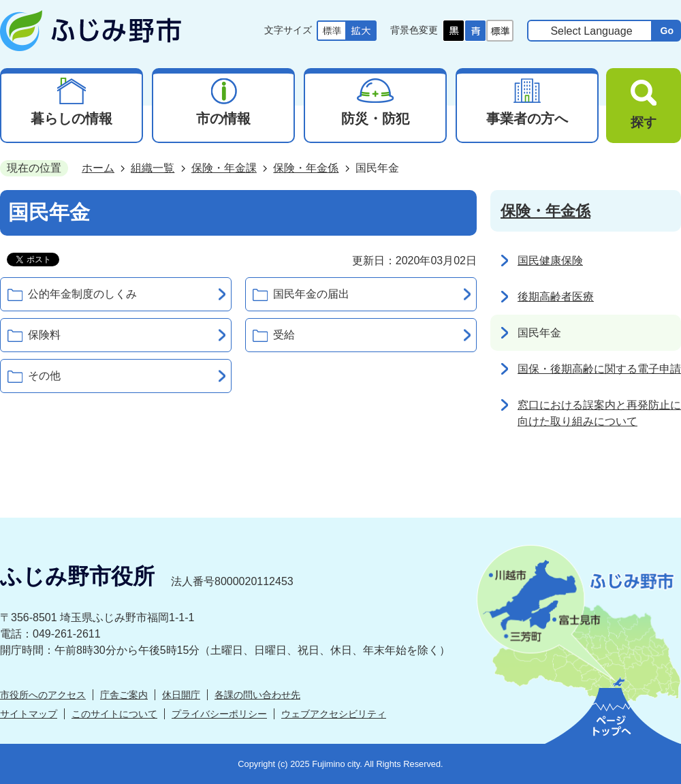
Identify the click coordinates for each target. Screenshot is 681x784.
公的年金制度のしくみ (82, 294)
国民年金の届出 (311, 294)
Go (667, 31)
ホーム (98, 168)
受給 (284, 335)
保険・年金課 (224, 168)
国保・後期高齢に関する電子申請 (599, 369)
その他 (44, 376)
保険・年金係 (306, 168)
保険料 (44, 335)
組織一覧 (153, 168)
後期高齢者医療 (556, 297)
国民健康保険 (550, 261)
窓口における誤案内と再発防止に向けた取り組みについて (599, 413)
